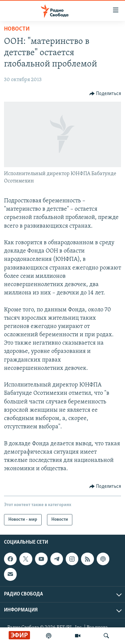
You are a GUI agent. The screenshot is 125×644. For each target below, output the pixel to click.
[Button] (105, 94)
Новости (17, 29)
